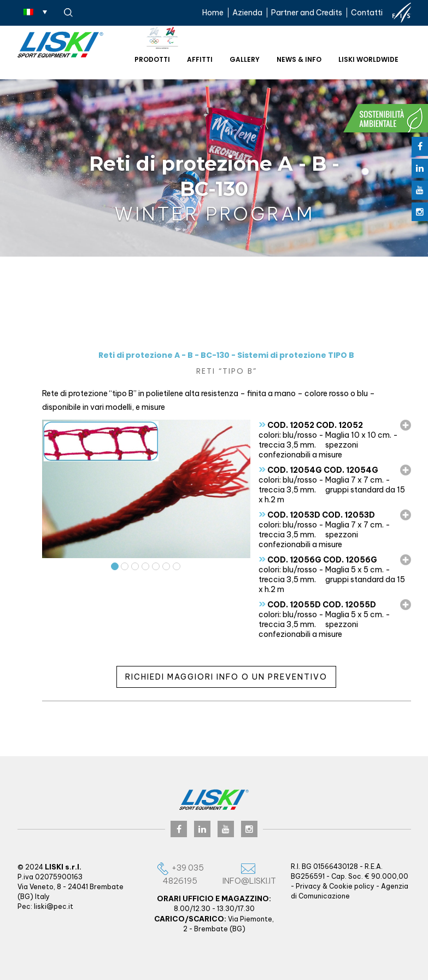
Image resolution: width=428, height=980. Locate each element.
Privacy (308, 886)
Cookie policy (352, 886)
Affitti (200, 59)
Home (213, 13)
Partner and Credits (307, 13)
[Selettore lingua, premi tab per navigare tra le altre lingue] (35, 11)
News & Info (299, 59)
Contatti (367, 13)
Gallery (245, 59)
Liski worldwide (368, 59)
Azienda (247, 13)
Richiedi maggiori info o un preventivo (226, 677)
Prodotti (152, 59)
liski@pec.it (54, 906)
